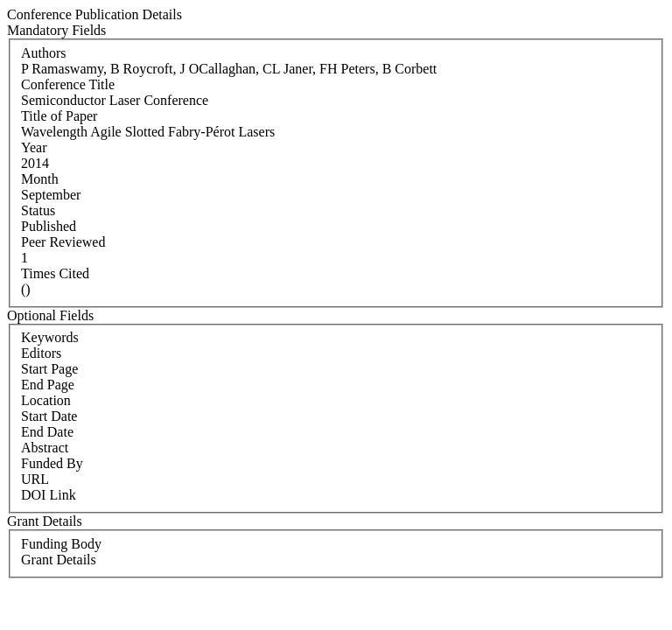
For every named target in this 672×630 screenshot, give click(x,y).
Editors (41, 353)
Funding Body (61, 544)
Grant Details (59, 560)
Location (46, 400)
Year (34, 147)
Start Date (49, 416)
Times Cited (55, 273)
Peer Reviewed (63, 242)
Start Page (49, 369)
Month (40, 179)
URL (35, 479)
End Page (48, 385)
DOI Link (49, 495)
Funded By (52, 463)
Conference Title (68, 84)
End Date (47, 432)
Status (38, 210)
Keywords (50, 337)
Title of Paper (59, 116)
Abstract (45, 448)
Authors (44, 53)
